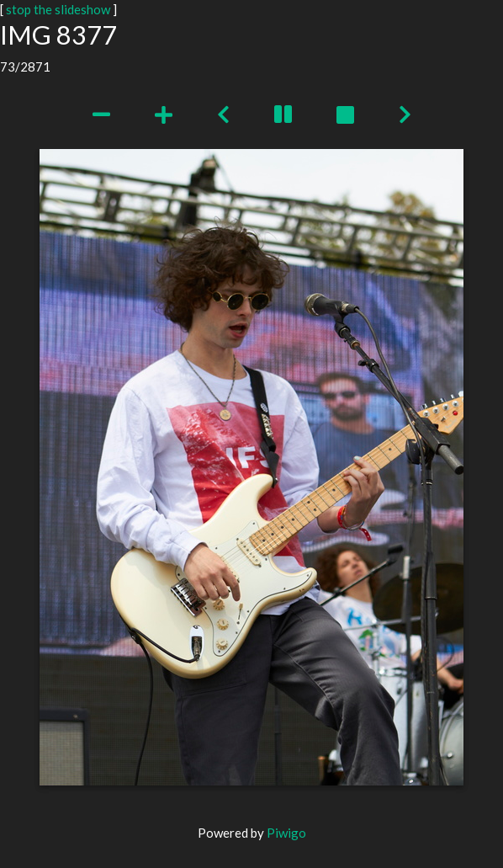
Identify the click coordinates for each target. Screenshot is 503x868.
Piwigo (286, 833)
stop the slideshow (58, 9)
